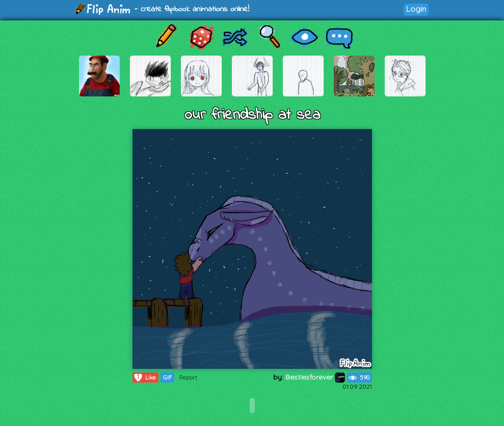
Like (144, 378)
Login (416, 9)
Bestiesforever (315, 377)
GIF (167, 378)
